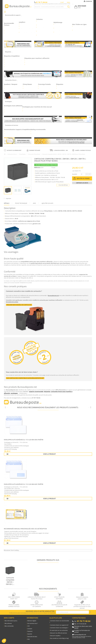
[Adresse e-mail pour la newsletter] (72, 612)
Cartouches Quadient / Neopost (14, 86)
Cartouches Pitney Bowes (31, 86)
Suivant (30, 190)
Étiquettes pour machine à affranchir (37, 58)
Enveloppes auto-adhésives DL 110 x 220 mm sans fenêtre (24, 440)
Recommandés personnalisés (13, 131)
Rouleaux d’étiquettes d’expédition (15, 67)
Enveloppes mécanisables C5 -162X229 (34, 111)
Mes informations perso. (11, 621)
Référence (37, 168)
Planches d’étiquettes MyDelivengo (60, 25)
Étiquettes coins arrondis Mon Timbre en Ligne (81, 27)
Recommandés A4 (10, 33)
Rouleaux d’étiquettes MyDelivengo (60, 29)
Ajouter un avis (47, 203)
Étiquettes (60, 84)
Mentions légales (32, 621)
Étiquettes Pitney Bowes (31, 88)
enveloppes (14, 393)
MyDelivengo (58, 22)
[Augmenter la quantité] (90, 174)
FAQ (28, 639)
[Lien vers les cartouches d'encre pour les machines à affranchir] (33, 95)
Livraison (30, 629)
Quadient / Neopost (11, 84)
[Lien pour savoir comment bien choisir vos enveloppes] (78, 119)
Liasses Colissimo (42, 25)
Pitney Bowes (27, 84)
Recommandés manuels (12, 31)
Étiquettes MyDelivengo (12, 62)
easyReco (22, 22)
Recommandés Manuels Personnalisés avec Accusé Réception (25, 529)
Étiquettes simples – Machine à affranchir (37, 62)
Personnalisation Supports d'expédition (17, 129)
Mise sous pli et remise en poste (41, 133)
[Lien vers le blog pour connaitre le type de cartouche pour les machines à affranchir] (78, 95)
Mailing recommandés (38, 129)
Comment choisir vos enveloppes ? (59, 628)
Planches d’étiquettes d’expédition (15, 65)
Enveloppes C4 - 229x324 (12, 112)
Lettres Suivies (24, 26)
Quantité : (75, 174)
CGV (28, 626)
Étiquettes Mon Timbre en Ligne (14, 60)
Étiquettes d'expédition (12, 56)
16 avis (53, 168)
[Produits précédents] (5, 408)
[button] (4, 641)
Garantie (30, 634)
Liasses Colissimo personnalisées (42, 22)
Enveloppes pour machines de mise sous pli (37, 107)
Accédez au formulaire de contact (82, 631)
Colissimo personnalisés (12, 133)
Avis (34, 203)
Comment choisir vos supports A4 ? (59, 625)
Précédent (5, 190)
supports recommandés (36, 392)
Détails (7, 203)
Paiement (30, 631)
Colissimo (39, 19)
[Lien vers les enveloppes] (33, 119)
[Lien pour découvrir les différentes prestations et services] (63, 141)
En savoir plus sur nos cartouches (59, 630)
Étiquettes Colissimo (11, 58)
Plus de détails (63, 185)
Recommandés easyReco (27, 24)
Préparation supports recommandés (42, 131)
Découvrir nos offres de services (59, 633)
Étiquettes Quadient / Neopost (13, 88)
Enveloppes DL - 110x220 (12, 107)
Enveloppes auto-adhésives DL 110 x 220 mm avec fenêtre (24, 484)
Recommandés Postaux (9, 24)
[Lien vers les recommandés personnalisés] (18, 44)
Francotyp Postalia (44, 84)
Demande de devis (32, 637)
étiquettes (47, 392)
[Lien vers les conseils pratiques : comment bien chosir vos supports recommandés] (48, 44)
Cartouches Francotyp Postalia (48, 86)
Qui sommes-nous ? (33, 623)
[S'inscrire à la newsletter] (90, 612)
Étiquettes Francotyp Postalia (47, 88)
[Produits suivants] (91, 408)
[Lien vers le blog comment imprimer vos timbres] (78, 74)
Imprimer (8, 198)
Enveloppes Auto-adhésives (13, 106)
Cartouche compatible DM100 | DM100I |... (10, 581)
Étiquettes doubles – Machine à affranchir (37, 65)
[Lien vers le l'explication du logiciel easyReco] (78, 44)
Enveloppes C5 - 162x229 (12, 110)
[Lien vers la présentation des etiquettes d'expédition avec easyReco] (33, 74)
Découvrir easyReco (55, 636)
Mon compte (9, 618)
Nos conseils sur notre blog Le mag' (59, 638)
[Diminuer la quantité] (87, 174)
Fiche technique (21, 203)
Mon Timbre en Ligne (79, 24)
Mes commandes (9, 626)
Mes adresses (8, 623)
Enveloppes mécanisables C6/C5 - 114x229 (35, 109)
